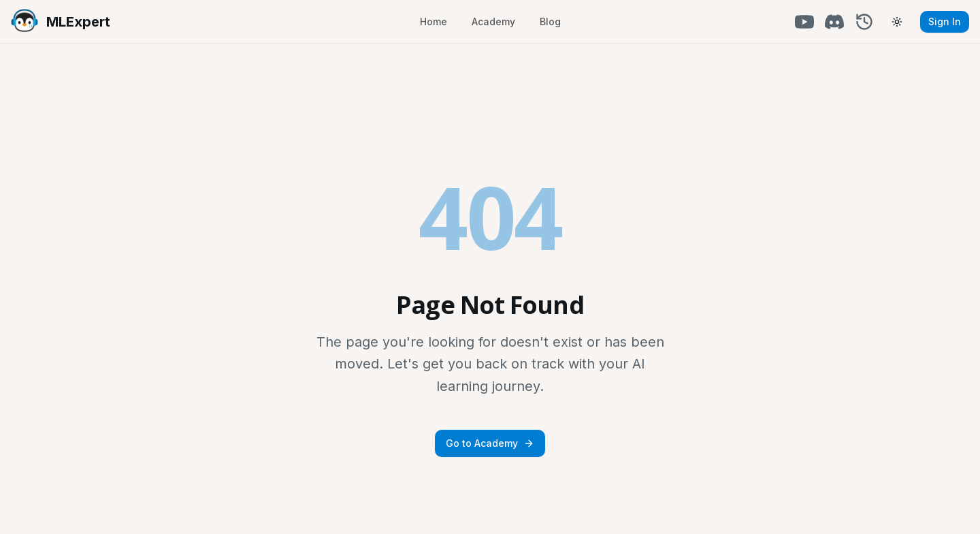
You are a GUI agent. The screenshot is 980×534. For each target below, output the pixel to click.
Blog (550, 21)
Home (434, 21)
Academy (493, 21)
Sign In (945, 21)
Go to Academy (490, 443)
